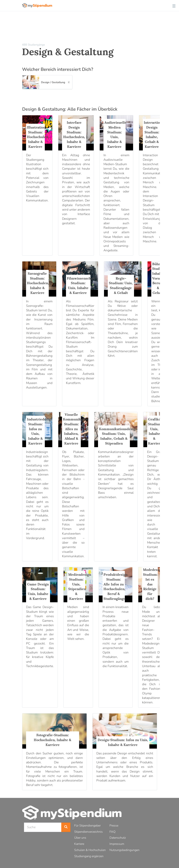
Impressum (117, 844)
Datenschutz (118, 838)
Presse (114, 826)
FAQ (112, 832)
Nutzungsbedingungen (124, 850)
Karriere (79, 844)
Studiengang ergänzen (89, 856)
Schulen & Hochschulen (90, 850)
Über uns (80, 838)
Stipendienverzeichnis (88, 832)
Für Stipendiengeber (87, 826)
